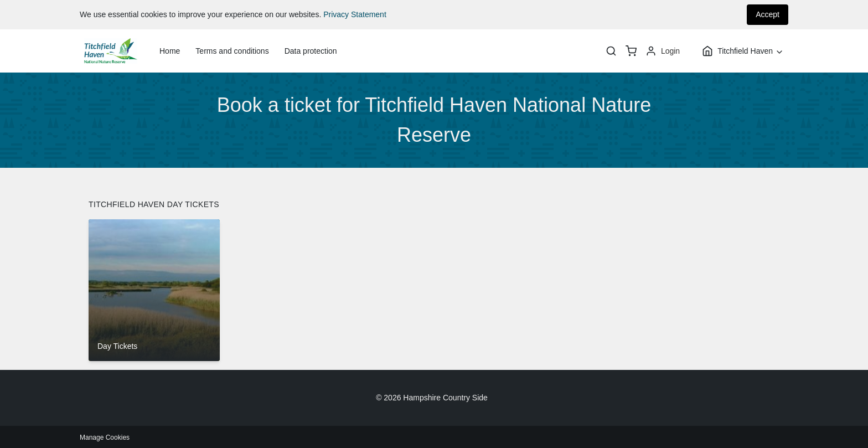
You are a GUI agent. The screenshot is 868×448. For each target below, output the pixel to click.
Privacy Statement (355, 14)
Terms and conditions (232, 51)
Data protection (311, 51)
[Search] (611, 51)
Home (170, 51)
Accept (768, 14)
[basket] (631, 51)
